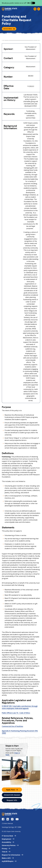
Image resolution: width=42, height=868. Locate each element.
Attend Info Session (12, 795)
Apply (12, 790)
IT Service (9, 836)
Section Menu (9, 29)
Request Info (12, 800)
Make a (8, 858)
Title (6, 852)
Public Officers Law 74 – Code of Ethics (16, 713)
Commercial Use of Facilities (12, 726)
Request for (12, 855)
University (10, 845)
